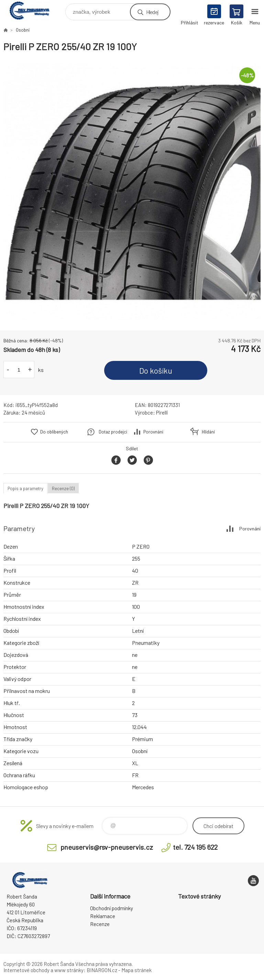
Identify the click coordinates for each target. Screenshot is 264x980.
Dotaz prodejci (113, 432)
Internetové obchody (26, 970)
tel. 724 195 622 (195, 847)
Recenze (100, 924)
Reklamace (103, 916)
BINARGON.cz (102, 970)
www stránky (69, 970)
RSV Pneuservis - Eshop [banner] (34, 10)
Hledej (152, 12)
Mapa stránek (136, 970)
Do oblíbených (54, 432)
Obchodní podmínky (112, 908)
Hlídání (208, 432)
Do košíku (156, 371)
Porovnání (153, 432)
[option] (132, 191)
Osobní (23, 30)
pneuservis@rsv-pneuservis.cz (107, 847)
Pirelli (162, 412)
